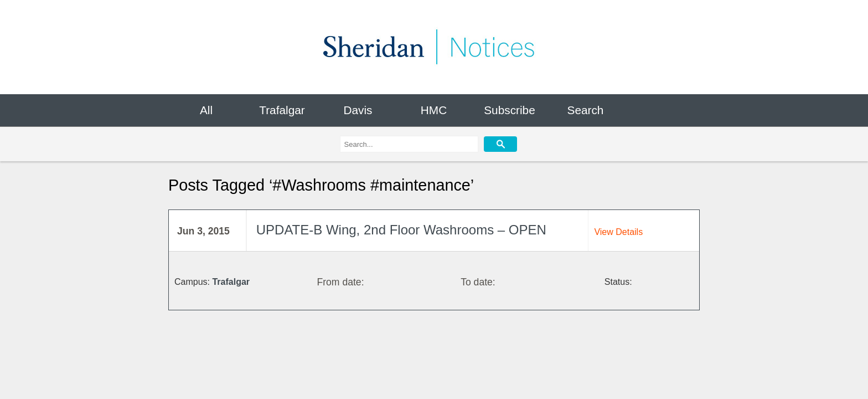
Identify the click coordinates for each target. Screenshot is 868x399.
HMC (434, 110)
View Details (618, 232)
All (206, 110)
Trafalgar (282, 110)
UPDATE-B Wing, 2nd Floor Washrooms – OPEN (401, 230)
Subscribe (509, 110)
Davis (358, 110)
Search (586, 110)
